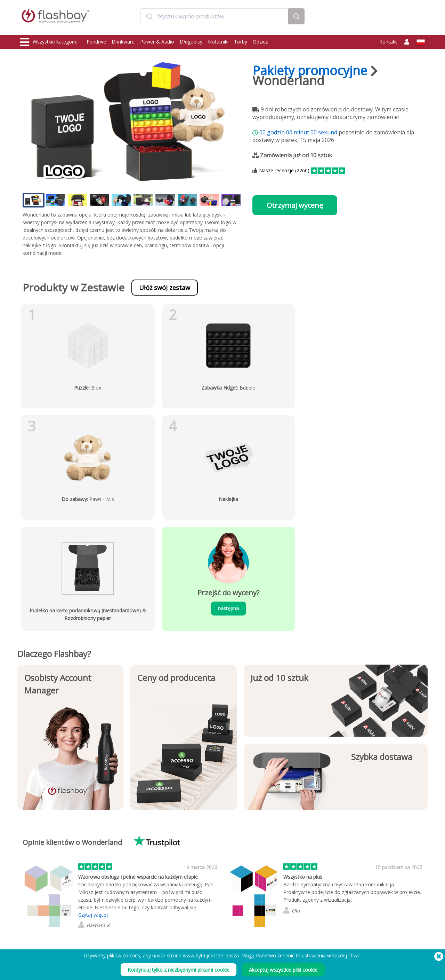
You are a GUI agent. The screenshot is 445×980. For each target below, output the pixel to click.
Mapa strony (197, 919)
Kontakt (388, 42)
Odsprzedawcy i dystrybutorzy (215, 911)
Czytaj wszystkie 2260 (110, 845)
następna (171, 497)
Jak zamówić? (198, 880)
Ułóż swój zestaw (165, 288)
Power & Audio (157, 42)
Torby (241, 42)
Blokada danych (119, 903)
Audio (27, 926)
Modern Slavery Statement (293, 896)
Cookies (275, 888)
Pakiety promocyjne (310, 70)
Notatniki (218, 42)
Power (27, 896)
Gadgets (29, 934)
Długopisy (191, 42)
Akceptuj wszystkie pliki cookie (283, 970)
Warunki (275, 880)
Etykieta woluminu (120, 911)
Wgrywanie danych (121, 880)
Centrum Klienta (201, 888)
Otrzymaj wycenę (295, 205)
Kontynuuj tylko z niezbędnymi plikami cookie (179, 970)
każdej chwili (346, 955)
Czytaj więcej (93, 803)
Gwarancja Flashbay (205, 903)
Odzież (260, 42)
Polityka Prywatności (287, 903)
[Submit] (149, 18)
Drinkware (123, 42)
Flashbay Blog (366, 880)
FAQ (189, 896)
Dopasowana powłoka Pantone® (136, 888)
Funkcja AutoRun (119, 896)
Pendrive (96, 42)
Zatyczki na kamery (40, 903)
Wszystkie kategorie (49, 42)
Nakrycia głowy (36, 919)
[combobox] (215, 18)
